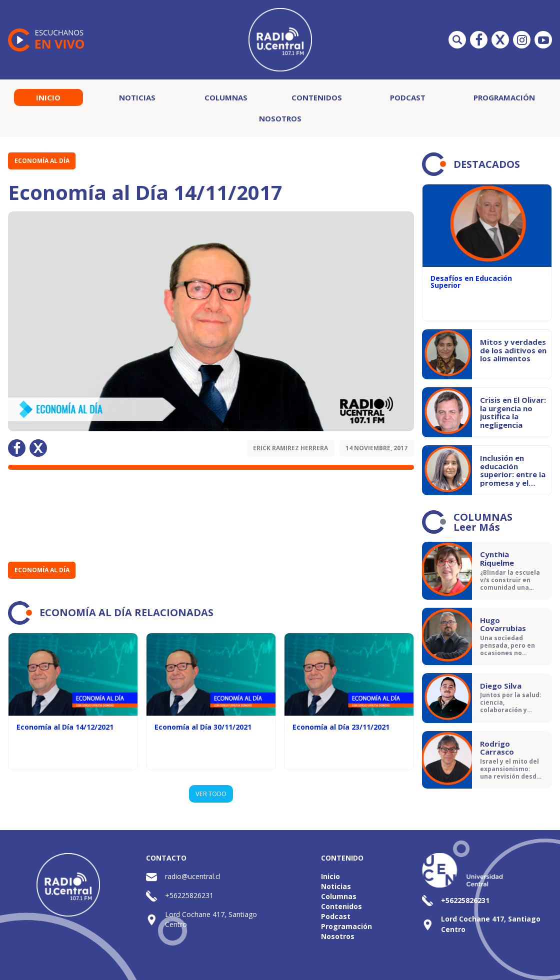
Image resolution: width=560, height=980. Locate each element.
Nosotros (280, 118)
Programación (504, 97)
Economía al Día (42, 161)
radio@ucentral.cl (193, 876)
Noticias (137, 97)
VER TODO (211, 794)
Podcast (408, 97)
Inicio (48, 97)
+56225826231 (189, 895)
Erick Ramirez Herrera (290, 448)
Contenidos (317, 97)
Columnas (226, 97)
